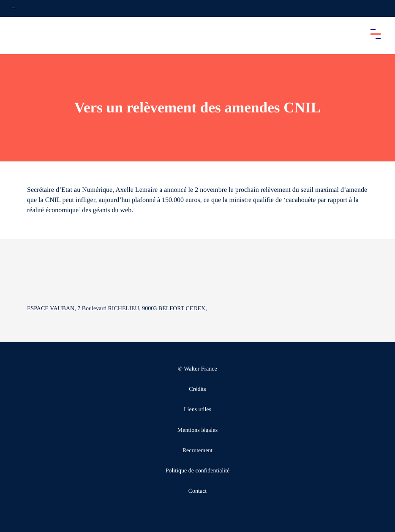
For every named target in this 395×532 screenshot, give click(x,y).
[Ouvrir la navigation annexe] (14, 8)
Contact (198, 491)
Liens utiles (197, 410)
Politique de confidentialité (198, 471)
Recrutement (198, 451)
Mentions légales (197, 430)
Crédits (197, 389)
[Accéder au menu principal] (376, 34)
